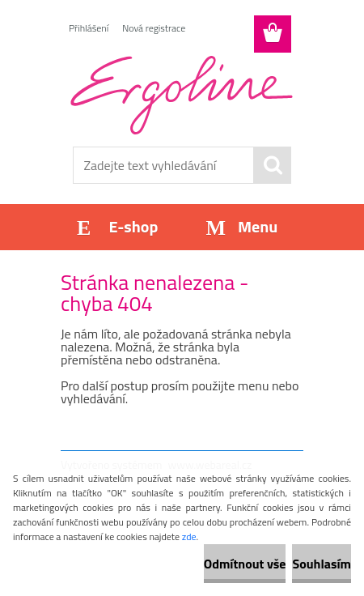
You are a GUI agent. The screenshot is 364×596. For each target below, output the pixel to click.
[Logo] (182, 95)
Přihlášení (89, 28)
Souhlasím (322, 564)
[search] (273, 165)
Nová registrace (154, 28)
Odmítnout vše (245, 564)
